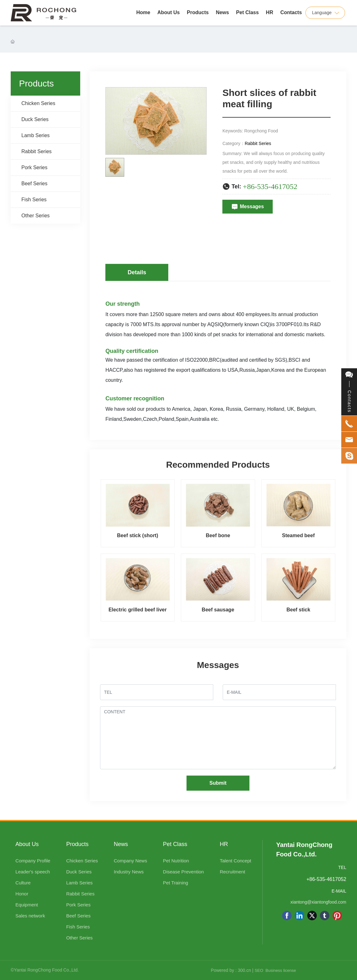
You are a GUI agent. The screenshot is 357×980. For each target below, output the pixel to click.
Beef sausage (218, 610)
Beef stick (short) (138, 535)
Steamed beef (298, 535)
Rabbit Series (258, 143)
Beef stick (298, 610)
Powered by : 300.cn (231, 970)
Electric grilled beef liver (138, 610)
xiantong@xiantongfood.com (318, 902)
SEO (259, 970)
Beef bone (218, 535)
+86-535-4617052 (270, 187)
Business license (281, 970)
